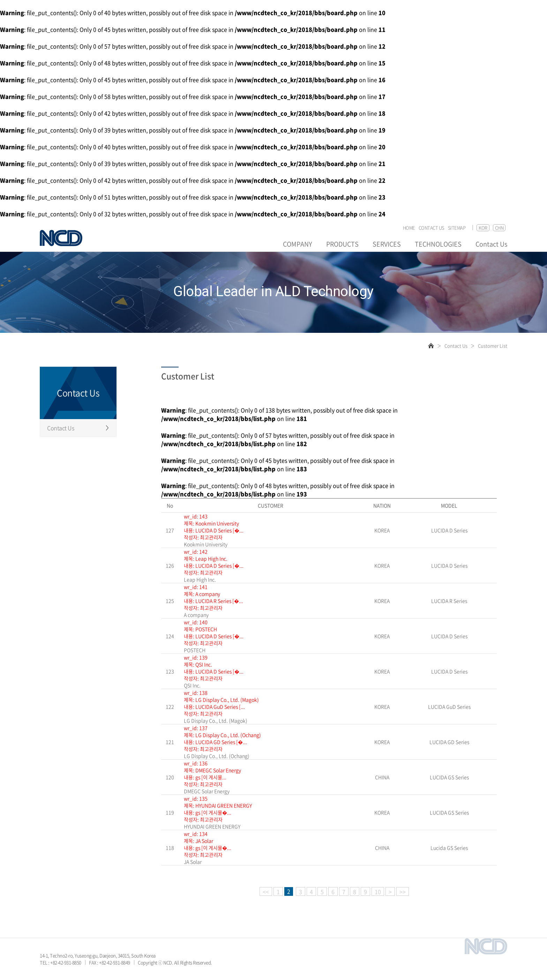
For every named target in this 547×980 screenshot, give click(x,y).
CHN (499, 228)
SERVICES (387, 244)
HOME (409, 228)
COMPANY (298, 244)
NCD (61, 238)
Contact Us (491, 244)
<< (266, 892)
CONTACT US (432, 228)
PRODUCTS (342, 244)
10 (378, 892)
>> (403, 892)
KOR (483, 228)
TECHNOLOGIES (438, 244)
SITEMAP (457, 228)
